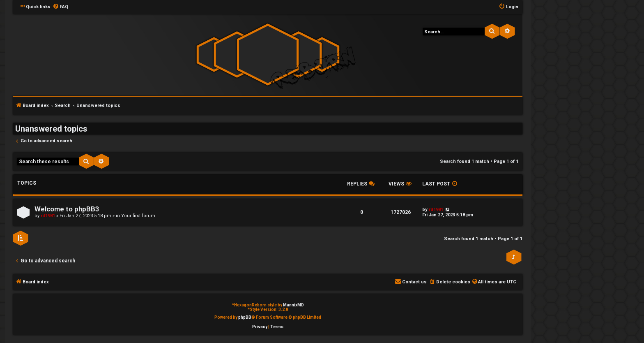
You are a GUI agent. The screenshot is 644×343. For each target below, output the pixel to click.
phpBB (245, 317)
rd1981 (48, 216)
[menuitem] (60, 7)
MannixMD (293, 305)
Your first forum (138, 216)
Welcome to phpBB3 (67, 209)
